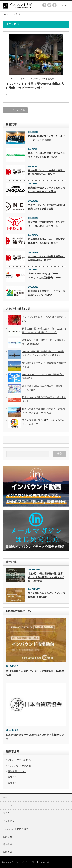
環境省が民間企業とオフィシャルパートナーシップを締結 (46, 138)
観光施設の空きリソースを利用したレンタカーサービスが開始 (46, 190)
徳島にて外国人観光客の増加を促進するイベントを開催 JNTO (46, 155)
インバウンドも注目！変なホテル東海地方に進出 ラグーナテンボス (35, 86)
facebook (55, 5)
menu (64, 5)
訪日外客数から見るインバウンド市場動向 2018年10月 (46, 595)
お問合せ (12, 783)
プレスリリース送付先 (19, 760)
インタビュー (10, 821)
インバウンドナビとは (19, 766)
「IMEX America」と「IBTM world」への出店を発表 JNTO (45, 276)
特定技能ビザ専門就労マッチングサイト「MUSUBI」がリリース (46, 224)
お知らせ (12, 777)
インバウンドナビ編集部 (42, 79)
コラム (6, 813)
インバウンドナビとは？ (16, 829)
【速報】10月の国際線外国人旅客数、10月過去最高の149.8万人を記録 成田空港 (46, 578)
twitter (49, 5)
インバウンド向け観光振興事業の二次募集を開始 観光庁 (46, 258)
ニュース (22, 79)
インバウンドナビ (23, 862)
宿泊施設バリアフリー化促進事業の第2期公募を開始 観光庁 (46, 172)
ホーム (6, 797)
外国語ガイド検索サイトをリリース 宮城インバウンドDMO (47, 293)
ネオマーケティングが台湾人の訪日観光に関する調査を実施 (46, 207)
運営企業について (17, 771)
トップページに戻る (15, 110)
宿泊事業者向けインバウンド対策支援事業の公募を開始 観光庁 (46, 241)
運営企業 (7, 844)
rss (44, 5)
